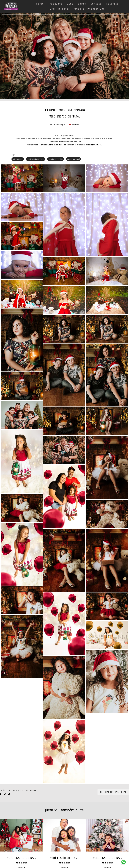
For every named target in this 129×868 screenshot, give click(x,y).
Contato (96, 4)
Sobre (82, 4)
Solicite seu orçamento (113, 792)
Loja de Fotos (60, 9)
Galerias (112, 4)
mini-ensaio (18, 159)
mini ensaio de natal (36, 159)
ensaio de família (56, 159)
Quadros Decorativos (90, 9)
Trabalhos (55, 4)
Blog (70, 4)
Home (40, 4)
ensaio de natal (74, 159)
